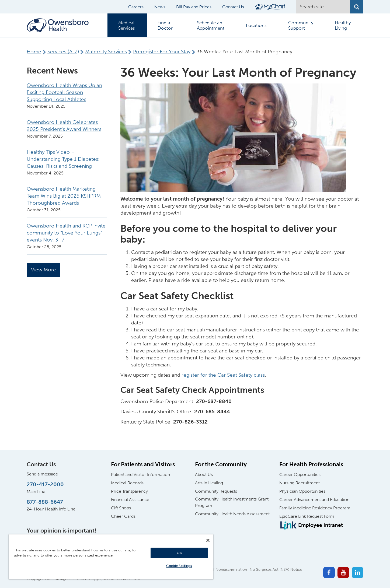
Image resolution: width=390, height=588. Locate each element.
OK (179, 553)
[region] (111, 557)
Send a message (42, 474)
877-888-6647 (45, 502)
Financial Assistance (130, 500)
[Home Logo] (58, 25)
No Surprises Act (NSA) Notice (276, 570)
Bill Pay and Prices (194, 7)
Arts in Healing (209, 483)
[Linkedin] (358, 573)
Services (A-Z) (63, 52)
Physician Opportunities (302, 491)
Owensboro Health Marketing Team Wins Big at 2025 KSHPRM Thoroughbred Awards (64, 196)
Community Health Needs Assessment (232, 514)
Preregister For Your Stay (162, 52)
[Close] (208, 540)
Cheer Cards (123, 516)
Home (34, 52)
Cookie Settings (179, 566)
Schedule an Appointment (211, 25)
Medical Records (127, 483)
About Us (204, 475)
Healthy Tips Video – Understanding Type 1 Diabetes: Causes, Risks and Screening (63, 159)
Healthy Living (343, 25)
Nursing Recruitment (300, 483)
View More (43, 270)
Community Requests (216, 491)
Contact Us (233, 7)
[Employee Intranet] (311, 525)
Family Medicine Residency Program (315, 508)
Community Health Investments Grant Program (232, 502)
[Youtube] (343, 573)
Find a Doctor (165, 25)
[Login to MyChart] (270, 7)
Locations (256, 25)
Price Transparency (129, 491)
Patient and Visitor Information (140, 475)
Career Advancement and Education (314, 500)
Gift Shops (121, 508)
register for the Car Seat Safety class (223, 375)
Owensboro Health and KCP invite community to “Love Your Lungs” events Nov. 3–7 (66, 233)
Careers (136, 7)
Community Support (301, 25)
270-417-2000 (45, 484)
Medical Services (127, 25)
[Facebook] (329, 573)
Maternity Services (106, 52)
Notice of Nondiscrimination (222, 570)
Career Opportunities (300, 475)
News (160, 7)
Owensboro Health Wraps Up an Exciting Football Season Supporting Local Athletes (64, 92)
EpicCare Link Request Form (307, 516)
